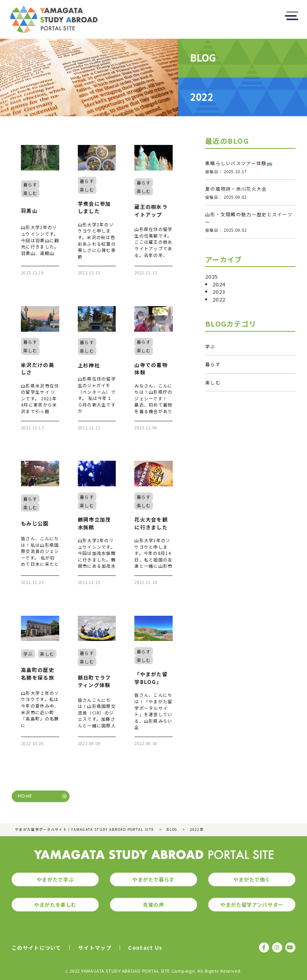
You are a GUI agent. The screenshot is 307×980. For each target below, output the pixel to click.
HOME (25, 796)
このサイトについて (37, 948)
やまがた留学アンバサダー (252, 905)
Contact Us (145, 948)
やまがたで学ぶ (55, 879)
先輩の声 (153, 905)
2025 (212, 276)
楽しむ (213, 382)
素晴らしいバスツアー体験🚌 (239, 163)
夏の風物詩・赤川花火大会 (236, 189)
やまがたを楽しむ (55, 905)
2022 (219, 299)
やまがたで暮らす (153, 879)
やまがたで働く (252, 879)
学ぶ (210, 346)
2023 (219, 292)
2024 (219, 284)
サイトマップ (95, 948)
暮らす (213, 364)
